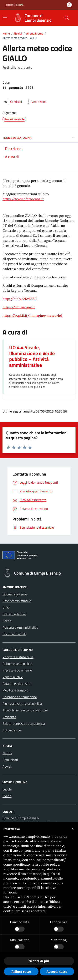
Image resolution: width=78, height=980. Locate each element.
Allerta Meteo (35, 33)
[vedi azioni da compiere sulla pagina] (35, 102)
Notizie (7, 753)
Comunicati (10, 760)
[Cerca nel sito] (67, 18)
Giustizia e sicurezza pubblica (22, 704)
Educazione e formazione (20, 697)
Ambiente (9, 717)
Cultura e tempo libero (18, 664)
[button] (73, 829)
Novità (18, 33)
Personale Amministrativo (20, 627)
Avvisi (7, 766)
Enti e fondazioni (14, 614)
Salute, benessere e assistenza (24, 724)
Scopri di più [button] (39, 961)
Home (6, 33)
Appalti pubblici (13, 677)
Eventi (7, 796)
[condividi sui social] (13, 102)
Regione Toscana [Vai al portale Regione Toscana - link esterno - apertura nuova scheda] (15, 5)
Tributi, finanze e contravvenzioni (25, 710)
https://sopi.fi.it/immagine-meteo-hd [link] (32, 315)
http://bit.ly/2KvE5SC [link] (20, 299)
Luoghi (7, 789)
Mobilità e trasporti (15, 690)
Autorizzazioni (12, 730)
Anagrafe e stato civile (18, 657)
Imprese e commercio (17, 670)
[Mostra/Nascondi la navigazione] (5, 17)
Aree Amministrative (17, 601)
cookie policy (49, 864)
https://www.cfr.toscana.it (23, 199)
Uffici (6, 607)
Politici (7, 621)
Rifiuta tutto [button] (21, 971)
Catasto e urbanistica (17, 684)
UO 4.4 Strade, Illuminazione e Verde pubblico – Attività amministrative (32, 356)
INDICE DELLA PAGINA (39, 138)
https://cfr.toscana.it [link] (19, 307)
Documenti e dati (14, 634)
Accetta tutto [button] (57, 971)
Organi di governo (15, 594)
